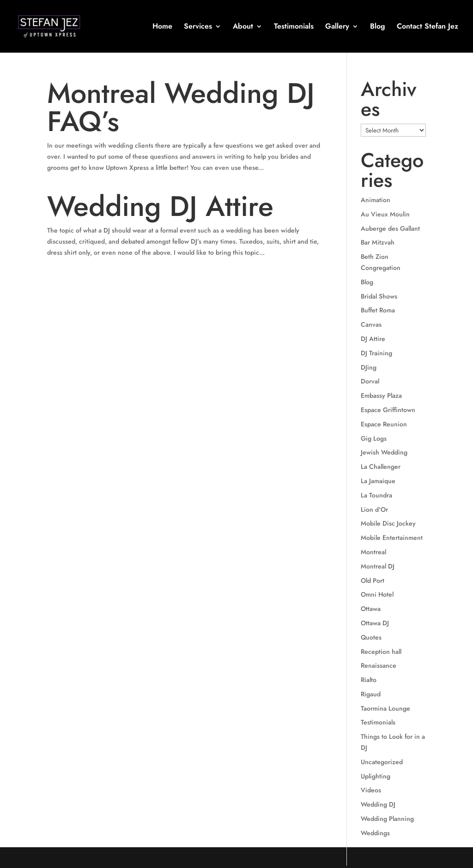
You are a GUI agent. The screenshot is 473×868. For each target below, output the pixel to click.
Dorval (370, 381)
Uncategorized (382, 762)
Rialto (369, 680)
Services (198, 27)
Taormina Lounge (385, 708)
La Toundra (376, 495)
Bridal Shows (379, 296)
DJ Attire (373, 339)
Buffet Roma (378, 310)
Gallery (337, 27)
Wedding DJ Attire (160, 206)
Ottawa (371, 609)
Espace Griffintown (388, 410)
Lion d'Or (374, 509)
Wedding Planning (387, 819)
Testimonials (294, 27)
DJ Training (376, 353)
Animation (376, 200)
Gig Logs (374, 438)
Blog (378, 27)
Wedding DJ (378, 804)
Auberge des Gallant (390, 228)
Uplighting (376, 776)
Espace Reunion (384, 424)
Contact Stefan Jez (428, 27)
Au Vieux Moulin (385, 214)
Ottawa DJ (375, 623)
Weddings (375, 833)
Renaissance (379, 665)
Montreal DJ (378, 566)
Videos (371, 790)
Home (162, 27)
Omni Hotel (377, 594)
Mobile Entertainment (392, 538)
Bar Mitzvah (378, 242)
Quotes (371, 637)
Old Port (373, 581)
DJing (369, 367)
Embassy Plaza (381, 395)
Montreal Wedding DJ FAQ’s (181, 107)
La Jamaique (378, 481)
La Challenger (381, 467)
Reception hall (381, 652)
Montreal (373, 552)
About (243, 27)
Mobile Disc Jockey (388, 523)
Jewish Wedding (384, 452)
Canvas (371, 324)
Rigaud (371, 694)
